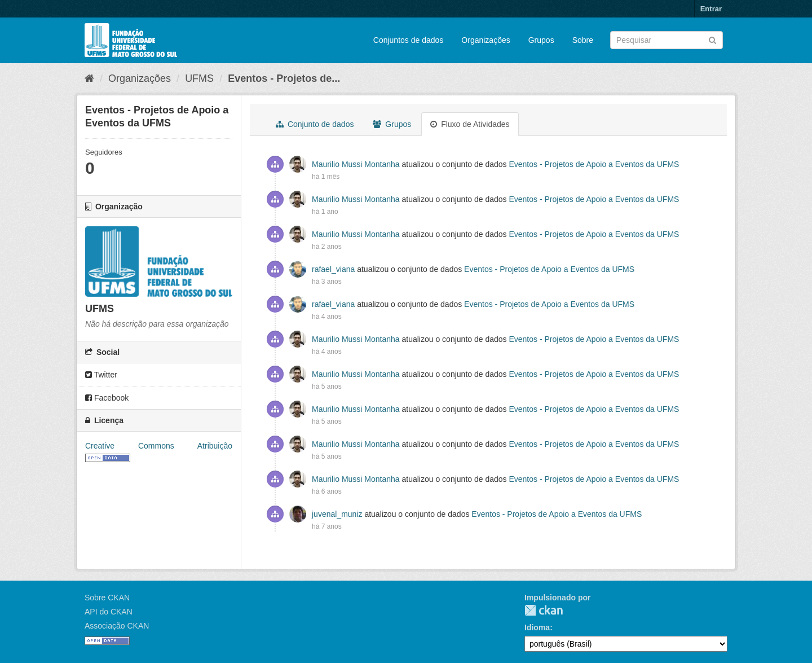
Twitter (101, 375)
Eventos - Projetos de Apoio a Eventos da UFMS (594, 164)
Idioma (537, 627)
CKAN (544, 610)
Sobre (583, 40)
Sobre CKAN (107, 598)
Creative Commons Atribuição (159, 446)
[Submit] (712, 39)
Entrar (711, 9)
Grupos (541, 40)
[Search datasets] (667, 40)
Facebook (107, 398)
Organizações (486, 40)
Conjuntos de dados (409, 40)
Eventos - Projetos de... (284, 78)
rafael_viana (333, 269)
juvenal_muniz (337, 514)
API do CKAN (109, 612)
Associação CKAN (117, 626)
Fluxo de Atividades (470, 124)
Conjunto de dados (315, 124)
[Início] (89, 78)
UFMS (199, 78)
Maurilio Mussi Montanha (356, 164)
